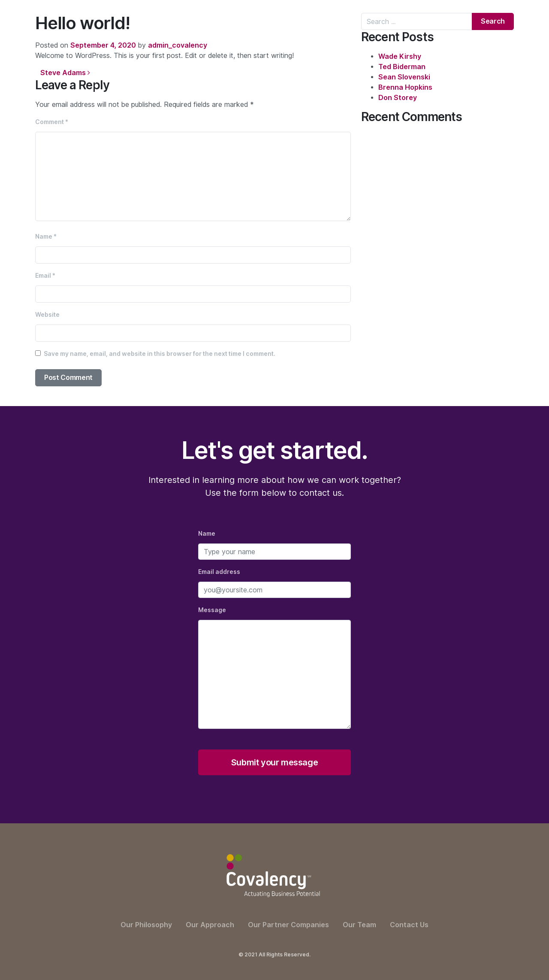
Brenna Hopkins (405, 87)
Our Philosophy (146, 925)
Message (212, 610)
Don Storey (398, 98)
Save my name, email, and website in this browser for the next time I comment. (160, 354)
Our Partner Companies (288, 925)
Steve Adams (65, 73)
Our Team (359, 925)
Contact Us (409, 925)
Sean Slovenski (404, 77)
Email (45, 276)
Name (46, 237)
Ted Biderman (402, 67)
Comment (52, 122)
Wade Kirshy (400, 56)
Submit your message (274, 762)
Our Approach (210, 925)
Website (47, 315)
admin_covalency (178, 45)
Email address (219, 572)
